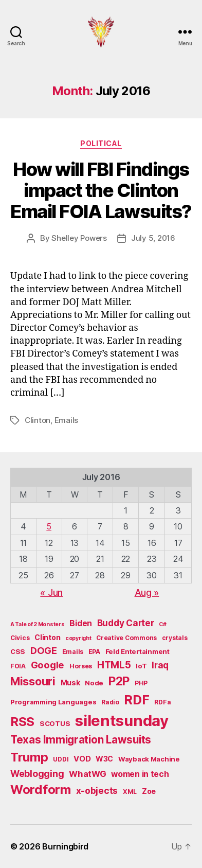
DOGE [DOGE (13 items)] (44, 650)
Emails (66, 420)
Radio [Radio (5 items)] (110, 702)
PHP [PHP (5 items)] (141, 683)
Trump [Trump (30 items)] (29, 757)
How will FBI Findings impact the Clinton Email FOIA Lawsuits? (101, 190)
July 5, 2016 (153, 238)
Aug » (147, 592)
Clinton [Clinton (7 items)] (47, 637)
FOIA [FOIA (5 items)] (18, 666)
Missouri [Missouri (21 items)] (33, 681)
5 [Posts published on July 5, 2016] (49, 526)
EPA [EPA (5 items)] (94, 652)
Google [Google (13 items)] (48, 665)
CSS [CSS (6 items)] (18, 651)
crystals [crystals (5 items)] (175, 638)
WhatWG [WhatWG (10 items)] (87, 774)
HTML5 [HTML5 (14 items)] (114, 665)
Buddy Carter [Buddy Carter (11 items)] (126, 623)
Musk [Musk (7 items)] (70, 683)
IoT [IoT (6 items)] (141, 666)
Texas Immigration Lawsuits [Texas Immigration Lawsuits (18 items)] (81, 740)
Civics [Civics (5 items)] (20, 638)
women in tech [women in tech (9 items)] (140, 774)
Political (101, 143)
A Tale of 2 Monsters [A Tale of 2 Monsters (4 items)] (38, 624)
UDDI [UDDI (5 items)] (61, 759)
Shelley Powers (79, 238)
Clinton (38, 420)
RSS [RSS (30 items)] (22, 722)
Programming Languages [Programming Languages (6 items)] (53, 702)
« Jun (51, 592)
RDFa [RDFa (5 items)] (162, 702)
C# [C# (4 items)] (162, 624)
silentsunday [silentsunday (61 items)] (122, 721)
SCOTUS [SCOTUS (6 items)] (55, 723)
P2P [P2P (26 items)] (119, 681)
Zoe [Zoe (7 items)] (149, 791)
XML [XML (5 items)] (130, 792)
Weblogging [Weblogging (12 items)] (37, 774)
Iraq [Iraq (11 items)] (160, 665)
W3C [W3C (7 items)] (104, 759)
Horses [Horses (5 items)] (81, 666)
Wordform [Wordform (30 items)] (41, 790)
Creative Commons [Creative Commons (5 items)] (126, 638)
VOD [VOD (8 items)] (82, 759)
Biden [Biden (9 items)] (81, 623)
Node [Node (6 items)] (94, 683)
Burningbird (65, 846)
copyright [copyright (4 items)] (78, 638)
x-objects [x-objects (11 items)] (97, 791)
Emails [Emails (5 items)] (73, 652)
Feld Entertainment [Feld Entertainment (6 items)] (137, 651)
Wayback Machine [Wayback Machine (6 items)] (149, 759)
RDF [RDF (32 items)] (136, 700)
